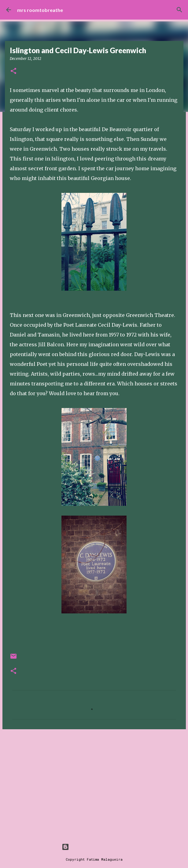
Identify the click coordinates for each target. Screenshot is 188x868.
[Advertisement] (94, 781)
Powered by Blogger (94, 847)
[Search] (179, 10)
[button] (13, 71)
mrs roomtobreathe (40, 10)
